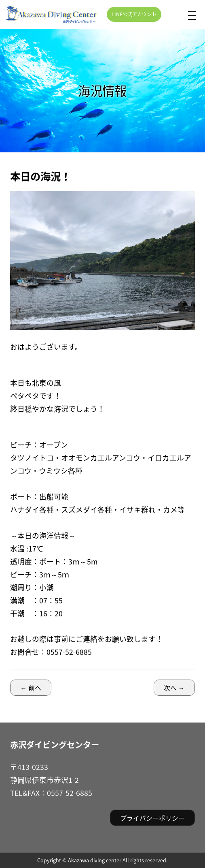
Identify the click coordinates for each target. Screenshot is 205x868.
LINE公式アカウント (134, 14)
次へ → (174, 688)
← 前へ (31, 688)
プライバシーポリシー (152, 818)
